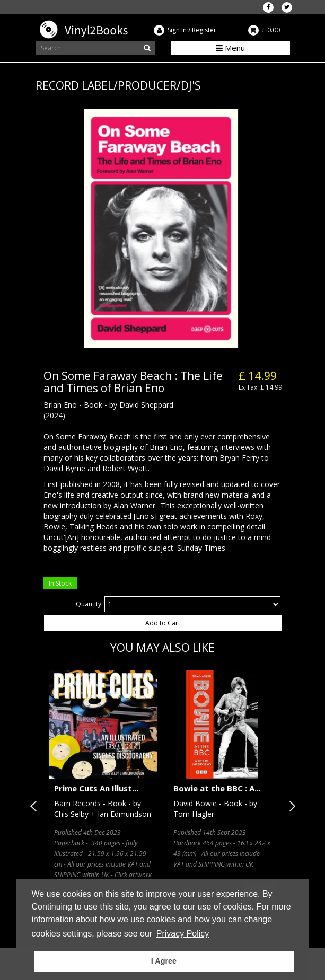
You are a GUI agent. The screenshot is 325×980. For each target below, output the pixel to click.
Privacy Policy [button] (183, 934)
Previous (36, 806)
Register (204, 30)
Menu (230, 48)
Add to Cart (163, 623)
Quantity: (89, 604)
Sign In (177, 30)
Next (290, 806)
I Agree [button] (164, 961)
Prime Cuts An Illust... (96, 788)
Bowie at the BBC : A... (217, 788)
